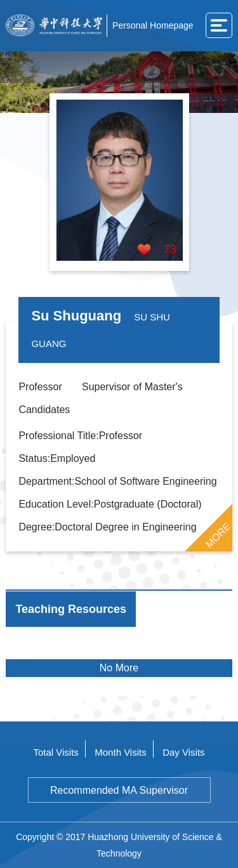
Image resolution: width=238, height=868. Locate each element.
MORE (218, 535)
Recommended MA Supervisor (119, 790)
